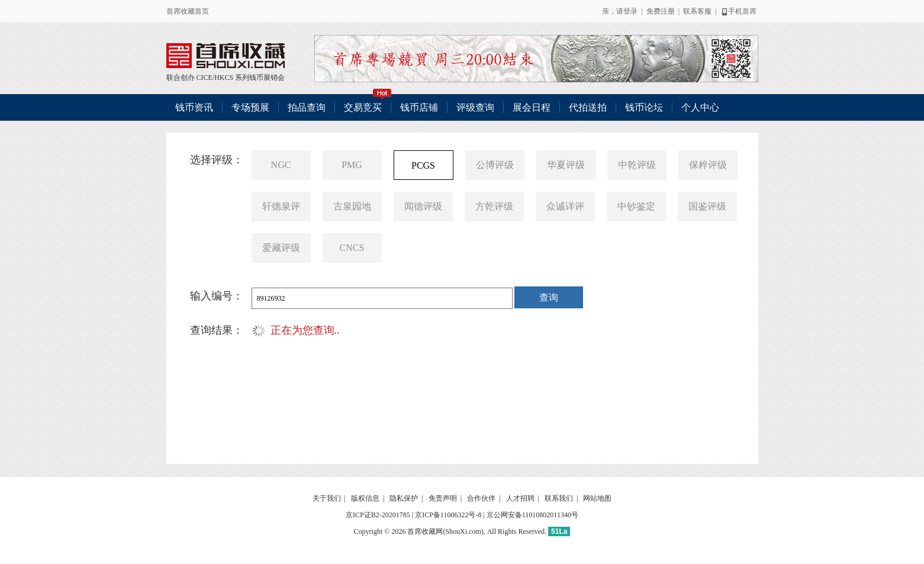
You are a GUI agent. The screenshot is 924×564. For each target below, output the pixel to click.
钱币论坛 (644, 107)
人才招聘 (520, 498)
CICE (205, 78)
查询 (549, 297)
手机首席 (738, 11)
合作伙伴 (481, 498)
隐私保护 (404, 498)
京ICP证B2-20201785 (378, 515)
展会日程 (532, 107)
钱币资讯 (194, 107)
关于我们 (327, 498)
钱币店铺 (419, 107)
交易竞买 (368, 103)
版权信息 (365, 498)
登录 (630, 11)
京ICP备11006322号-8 (448, 515)
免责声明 (443, 498)
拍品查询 (307, 107)
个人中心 (700, 107)
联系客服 (697, 11)
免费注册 (661, 11)
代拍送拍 (588, 107)
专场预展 (250, 107)
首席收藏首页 (188, 11)
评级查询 (475, 107)
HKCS (224, 78)
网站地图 (597, 498)
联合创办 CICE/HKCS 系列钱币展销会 (226, 56)
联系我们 (559, 498)
